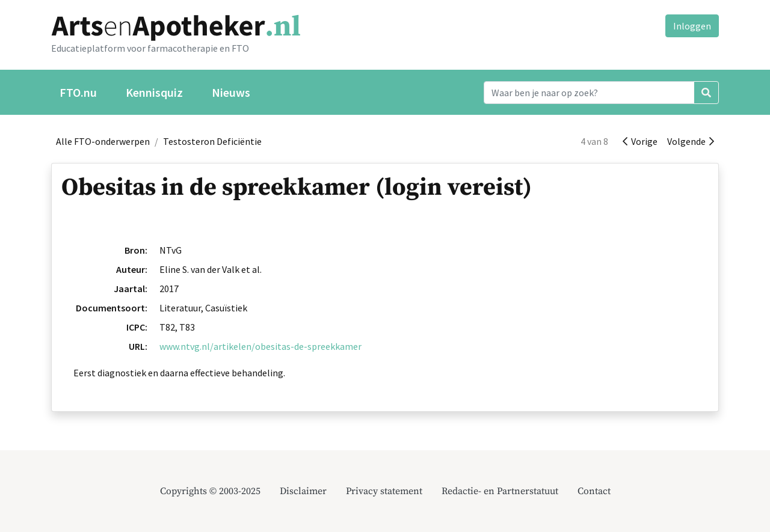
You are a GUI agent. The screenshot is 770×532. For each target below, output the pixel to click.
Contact (594, 491)
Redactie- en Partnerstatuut (500, 491)
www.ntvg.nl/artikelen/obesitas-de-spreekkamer (260, 346)
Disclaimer (303, 491)
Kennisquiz (154, 92)
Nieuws (231, 92)
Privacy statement (384, 491)
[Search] (589, 93)
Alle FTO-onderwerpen (103, 141)
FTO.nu (78, 92)
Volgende (691, 141)
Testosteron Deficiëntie (212, 141)
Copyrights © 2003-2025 (210, 491)
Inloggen (692, 26)
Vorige (640, 141)
